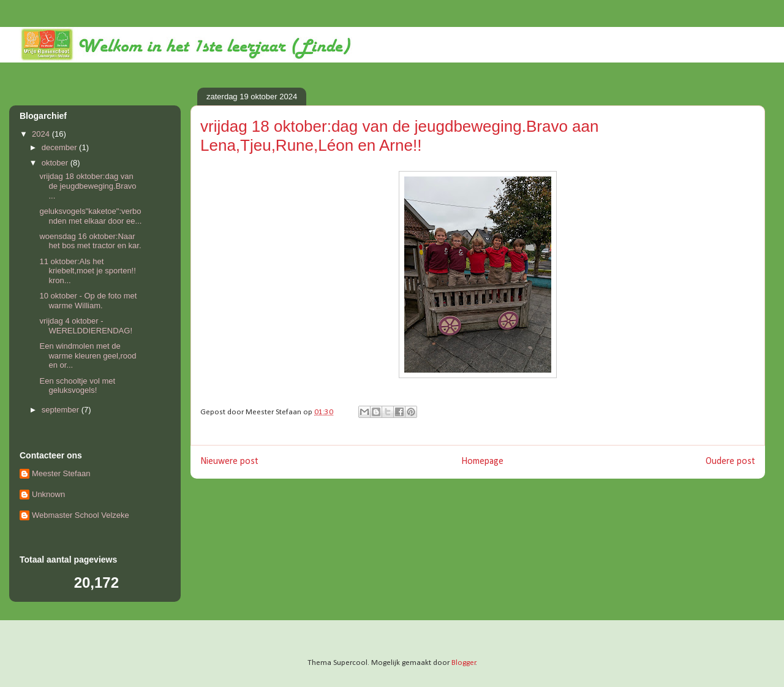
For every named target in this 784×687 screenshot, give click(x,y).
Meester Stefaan (61, 473)
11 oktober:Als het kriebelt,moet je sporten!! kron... (87, 271)
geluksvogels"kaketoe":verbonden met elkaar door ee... (90, 216)
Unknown (48, 494)
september (62, 410)
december (60, 147)
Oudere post (730, 461)
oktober (56, 163)
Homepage (482, 461)
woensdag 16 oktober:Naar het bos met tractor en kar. (90, 241)
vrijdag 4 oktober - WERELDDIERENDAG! (86, 326)
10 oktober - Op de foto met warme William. (88, 301)
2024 (42, 134)
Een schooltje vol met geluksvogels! (77, 386)
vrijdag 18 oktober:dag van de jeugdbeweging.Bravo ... (88, 186)
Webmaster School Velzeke (81, 515)
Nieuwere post (229, 461)
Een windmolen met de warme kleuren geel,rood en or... (88, 355)
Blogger (464, 663)
